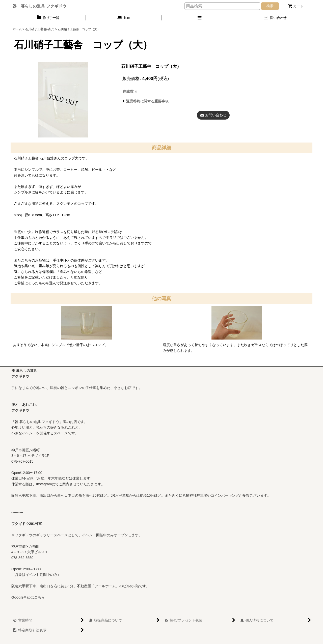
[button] (199, 18)
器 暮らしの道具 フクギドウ (39, 6)
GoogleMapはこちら (28, 597)
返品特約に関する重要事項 (145, 101)
